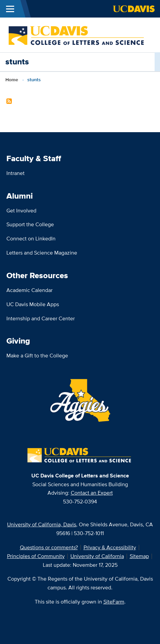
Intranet (15, 173)
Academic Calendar (29, 290)
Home (12, 80)
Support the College (30, 224)
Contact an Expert (92, 493)
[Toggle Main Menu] (10, 9)
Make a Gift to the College (37, 356)
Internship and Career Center (41, 318)
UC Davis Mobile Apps (33, 304)
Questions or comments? (49, 547)
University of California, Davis (42, 524)
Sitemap (139, 556)
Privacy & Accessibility (110, 547)
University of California (97, 556)
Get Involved (21, 211)
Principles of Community (36, 556)
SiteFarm (114, 602)
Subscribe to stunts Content (9, 101)
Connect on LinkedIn (31, 239)
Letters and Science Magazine (42, 253)
